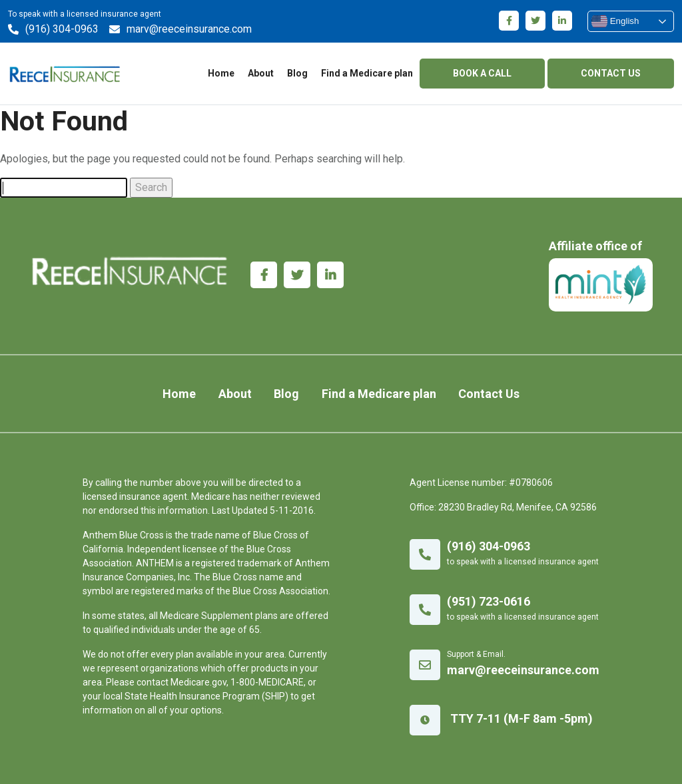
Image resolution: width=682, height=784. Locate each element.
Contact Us (489, 394)
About (261, 73)
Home (221, 73)
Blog (297, 73)
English (615, 21)
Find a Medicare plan (367, 73)
